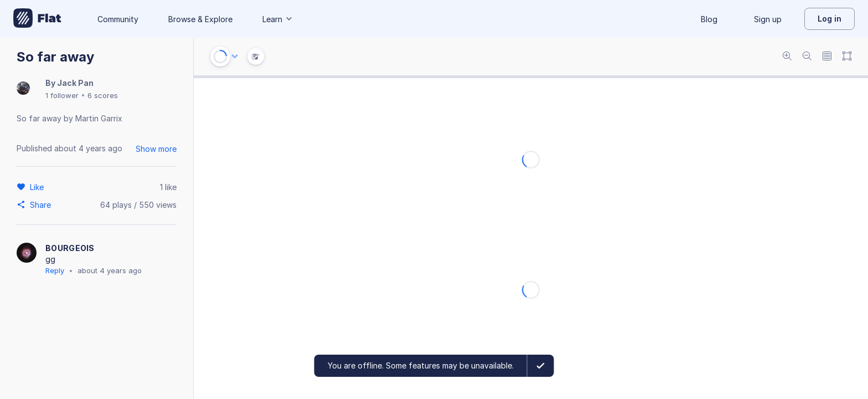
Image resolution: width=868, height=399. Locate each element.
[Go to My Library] (37, 19)
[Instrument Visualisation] (256, 57)
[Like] (38, 187)
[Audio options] (235, 57)
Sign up (768, 19)
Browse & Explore (200, 19)
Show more (156, 149)
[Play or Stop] (220, 57)
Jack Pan (75, 83)
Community (118, 19)
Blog (709, 19)
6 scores (103, 95)
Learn (278, 19)
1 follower (62, 95)
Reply (55, 270)
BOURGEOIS (70, 248)
